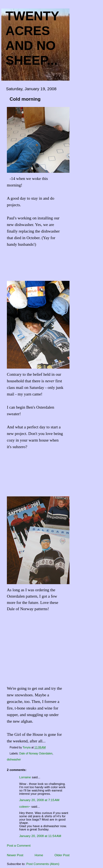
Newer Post (15, 855)
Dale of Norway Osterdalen (36, 754)
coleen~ (25, 807)
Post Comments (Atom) (43, 864)
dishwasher (14, 760)
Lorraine (25, 777)
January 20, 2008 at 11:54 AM (40, 836)
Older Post (62, 855)
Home (39, 855)
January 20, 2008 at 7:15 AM (39, 800)
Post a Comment (19, 846)
